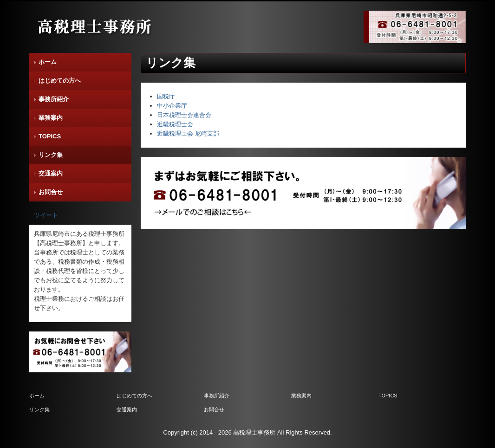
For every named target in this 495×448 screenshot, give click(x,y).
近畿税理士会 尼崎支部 (188, 133)
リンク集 (51, 155)
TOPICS (50, 136)
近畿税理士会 (175, 124)
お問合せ (51, 192)
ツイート (46, 215)
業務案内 (51, 118)
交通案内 (51, 173)
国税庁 (166, 96)
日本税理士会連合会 (184, 115)
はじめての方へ (60, 81)
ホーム (48, 62)
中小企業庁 (172, 106)
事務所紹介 (54, 99)
